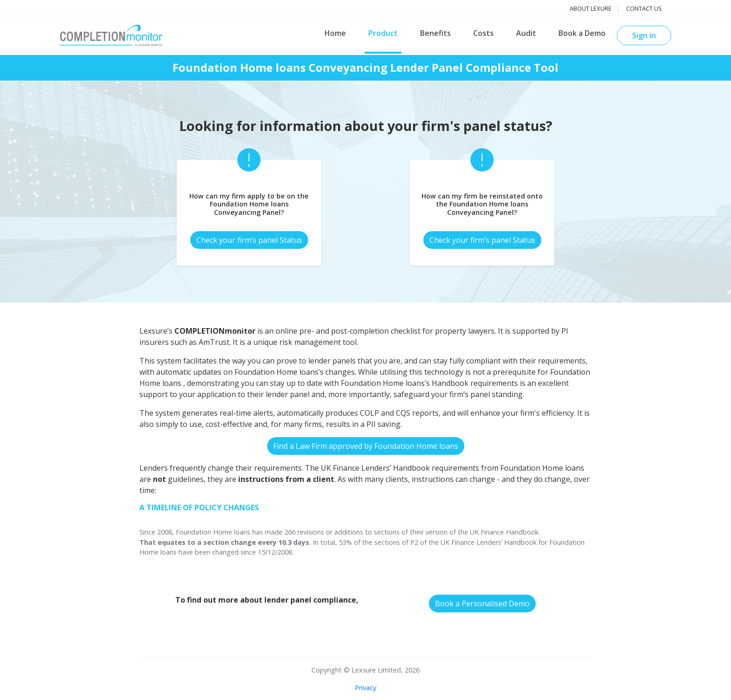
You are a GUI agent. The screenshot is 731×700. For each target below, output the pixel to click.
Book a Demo (582, 33)
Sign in (644, 35)
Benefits (435, 33)
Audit (526, 33)
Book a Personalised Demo (482, 604)
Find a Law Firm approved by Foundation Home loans (366, 446)
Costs (483, 33)
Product (383, 33)
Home (335, 33)
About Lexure (591, 8)
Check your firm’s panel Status (249, 240)
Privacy (365, 688)
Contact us (644, 8)
